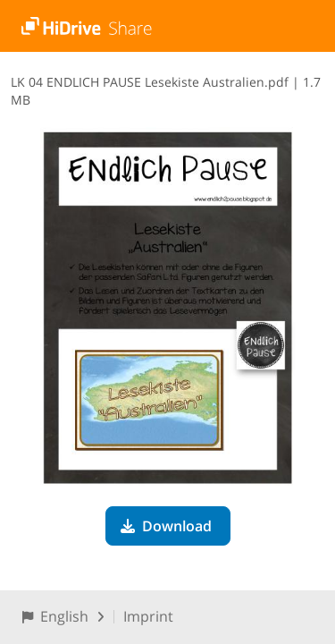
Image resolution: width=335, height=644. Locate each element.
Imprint (148, 616)
